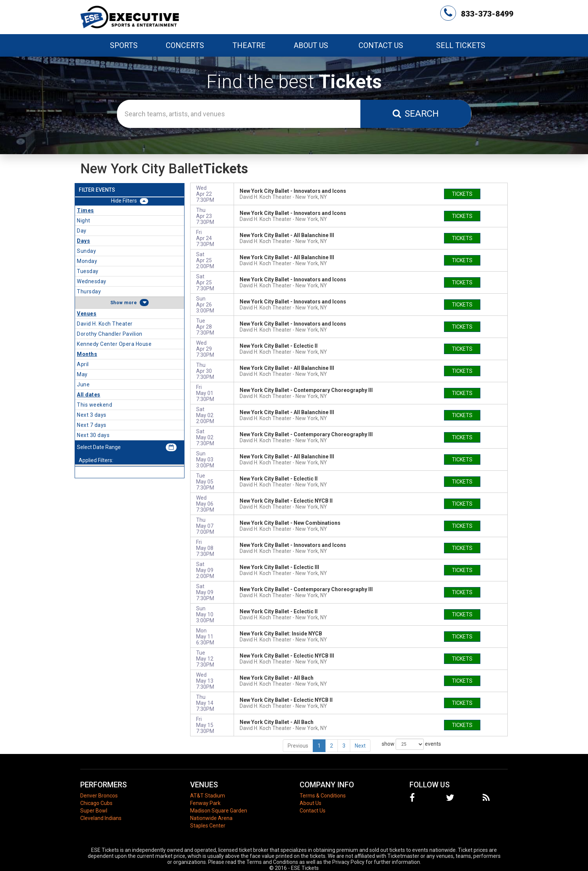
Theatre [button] (249, 45)
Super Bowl (94, 811)
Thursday (89, 291)
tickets (462, 194)
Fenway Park (205, 803)
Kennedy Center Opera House (114, 344)
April (83, 364)
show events (411, 744)
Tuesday (88, 271)
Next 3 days (92, 415)
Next (360, 746)
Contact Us (381, 45)
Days (83, 241)
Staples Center (208, 826)
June (83, 384)
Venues (87, 314)
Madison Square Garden (219, 811)
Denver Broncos (99, 796)
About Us (311, 45)
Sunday (86, 251)
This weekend (94, 405)
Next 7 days (92, 425)
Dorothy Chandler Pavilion (110, 334)
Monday (87, 261)
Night (84, 221)
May (82, 374)
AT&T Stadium (208, 796)
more (130, 303)
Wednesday (92, 281)
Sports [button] (124, 45)
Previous (298, 746)
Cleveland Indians (101, 818)
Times (85, 210)
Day (82, 231)
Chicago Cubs (96, 803)
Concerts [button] (185, 45)
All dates (89, 395)
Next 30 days (93, 435)
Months (87, 354)
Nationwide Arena (211, 818)
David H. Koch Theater (105, 324)
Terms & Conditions (323, 796)
